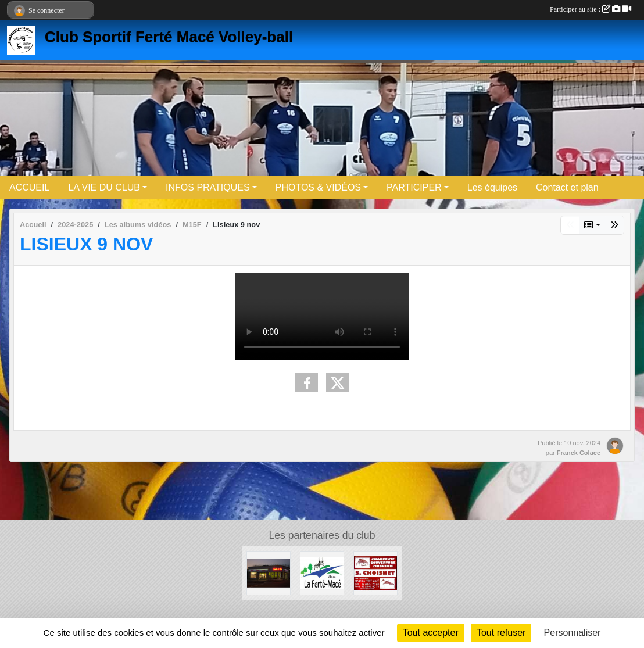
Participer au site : (591, 9)
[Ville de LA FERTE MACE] (322, 573)
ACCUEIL (29, 187)
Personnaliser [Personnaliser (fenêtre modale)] (573, 633)
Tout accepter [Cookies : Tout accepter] (431, 633)
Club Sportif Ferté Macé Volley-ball (169, 37)
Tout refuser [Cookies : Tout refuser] (501, 633)
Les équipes (492, 187)
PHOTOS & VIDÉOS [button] (318, 187)
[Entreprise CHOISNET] (375, 573)
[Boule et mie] (269, 573)
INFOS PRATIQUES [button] (208, 187)
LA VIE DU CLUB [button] (104, 187)
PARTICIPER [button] (414, 187)
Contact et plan (567, 187)
